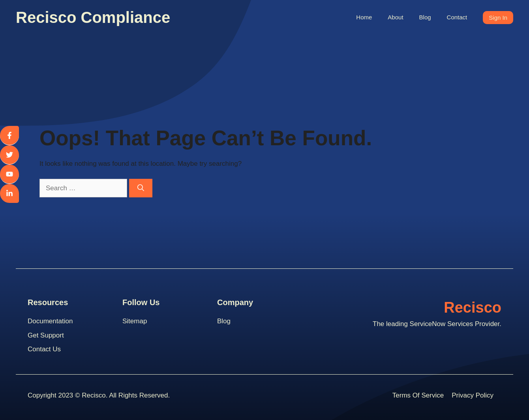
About (395, 17)
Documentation (50, 321)
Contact (457, 17)
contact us (44, 349)
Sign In (498, 18)
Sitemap (135, 321)
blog (224, 321)
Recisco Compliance (93, 17)
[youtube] (9, 174)
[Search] (141, 188)
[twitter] (9, 155)
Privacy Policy (473, 395)
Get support (46, 335)
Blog (425, 17)
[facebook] (9, 136)
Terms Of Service (418, 395)
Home (364, 17)
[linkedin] (9, 193)
